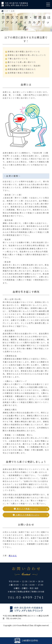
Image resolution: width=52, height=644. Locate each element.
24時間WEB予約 (26, 641)
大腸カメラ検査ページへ (26, 515)
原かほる (13, 556)
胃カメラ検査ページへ (26, 509)
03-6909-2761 (30, 597)
